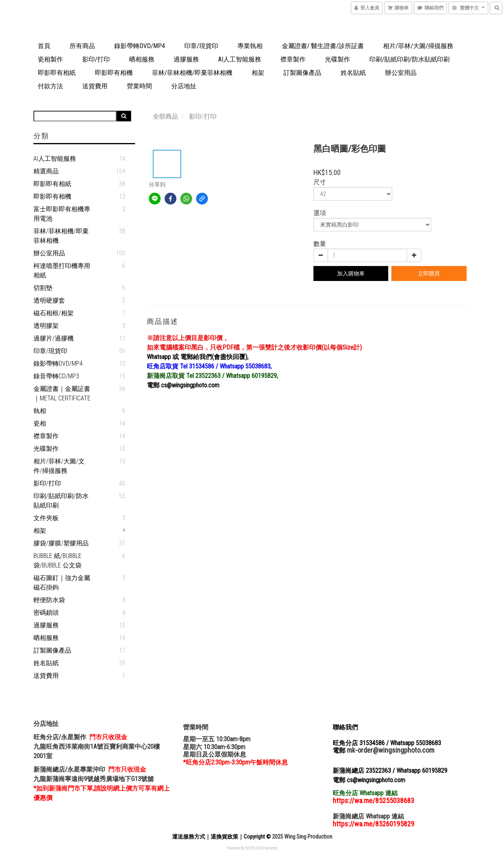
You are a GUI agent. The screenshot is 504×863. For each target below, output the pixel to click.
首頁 (44, 46)
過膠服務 (186, 59)
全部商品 (165, 116)
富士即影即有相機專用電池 (62, 214)
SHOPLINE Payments (261, 848)
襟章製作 (293, 59)
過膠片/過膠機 (54, 338)
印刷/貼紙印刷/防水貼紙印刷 (409, 59)
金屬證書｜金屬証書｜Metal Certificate (62, 393)
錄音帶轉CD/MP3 (56, 376)
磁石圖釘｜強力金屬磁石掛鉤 (62, 583)
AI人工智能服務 (240, 59)
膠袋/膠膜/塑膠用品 (61, 543)
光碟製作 (337, 59)
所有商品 (82, 46)
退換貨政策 (224, 837)
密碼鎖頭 (46, 613)
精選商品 (46, 171)
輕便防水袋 (49, 600)
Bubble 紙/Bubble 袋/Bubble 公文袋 (57, 561)
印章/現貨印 (201, 46)
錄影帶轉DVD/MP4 (140, 46)
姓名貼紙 (353, 73)
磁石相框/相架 (54, 313)
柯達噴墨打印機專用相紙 (62, 271)
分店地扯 (184, 86)
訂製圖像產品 (302, 73)
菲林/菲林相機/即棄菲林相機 (192, 73)
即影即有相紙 (57, 73)
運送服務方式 (189, 837)
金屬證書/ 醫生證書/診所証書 (323, 46)
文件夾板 (46, 518)
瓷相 (40, 423)
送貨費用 (95, 86)
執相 (40, 411)
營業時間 (139, 86)
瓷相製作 (50, 59)
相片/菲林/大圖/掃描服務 (418, 46)
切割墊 (43, 288)
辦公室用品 (401, 73)
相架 (258, 73)
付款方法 (50, 86)
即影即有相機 (114, 73)
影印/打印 (96, 59)
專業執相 (250, 46)
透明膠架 (46, 326)
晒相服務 (142, 59)
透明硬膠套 (49, 300)
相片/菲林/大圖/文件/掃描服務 (59, 466)
